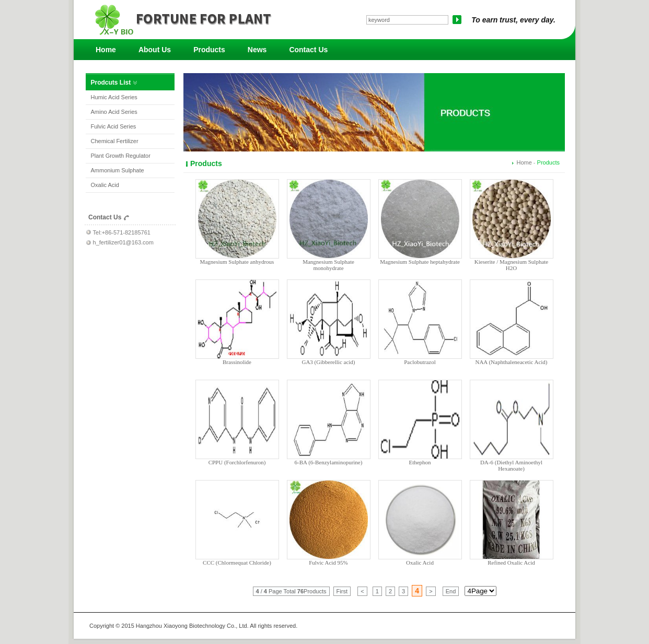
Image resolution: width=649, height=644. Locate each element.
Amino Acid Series (114, 112)
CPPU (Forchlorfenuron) (237, 462)
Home (106, 50)
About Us (155, 50)
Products (209, 50)
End (451, 591)
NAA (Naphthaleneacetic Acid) (511, 362)
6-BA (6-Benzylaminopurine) (329, 462)
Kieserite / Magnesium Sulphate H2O (511, 265)
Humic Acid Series (114, 97)
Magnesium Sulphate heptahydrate (420, 262)
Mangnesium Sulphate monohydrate (328, 265)
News (257, 50)
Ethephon (420, 462)
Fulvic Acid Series (114, 126)
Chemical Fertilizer (115, 141)
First (342, 591)
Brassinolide (237, 362)
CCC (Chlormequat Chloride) (237, 563)
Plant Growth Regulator (121, 156)
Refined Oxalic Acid (511, 563)
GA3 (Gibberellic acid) (328, 362)
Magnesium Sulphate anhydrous (237, 262)
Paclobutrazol (420, 362)
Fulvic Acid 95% (328, 563)
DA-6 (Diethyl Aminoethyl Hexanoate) (511, 465)
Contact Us (308, 50)
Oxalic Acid (105, 185)
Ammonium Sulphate (118, 170)
